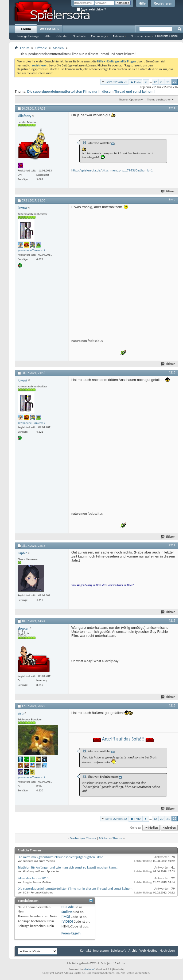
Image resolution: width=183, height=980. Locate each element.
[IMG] (66, 917)
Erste (136, 82)
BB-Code (68, 907)
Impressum (101, 950)
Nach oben (169, 828)
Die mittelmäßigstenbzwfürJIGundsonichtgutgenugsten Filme (61, 857)
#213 (172, 372)
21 (168, 82)
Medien (58, 48)
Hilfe (142, 3)
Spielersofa (119, 950)
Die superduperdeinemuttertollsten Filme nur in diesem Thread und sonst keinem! (91, 91)
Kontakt (86, 950)
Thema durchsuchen (159, 100)
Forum (26, 29)
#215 (172, 620)
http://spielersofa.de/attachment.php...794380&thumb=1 (112, 170)
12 (155, 82)
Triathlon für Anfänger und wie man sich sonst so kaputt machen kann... (68, 867)
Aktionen (118, 36)
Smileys (67, 912)
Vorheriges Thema (83, 838)
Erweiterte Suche (166, 36)
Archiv (133, 950)
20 (161, 82)
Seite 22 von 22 (116, 82)
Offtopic (41, 48)
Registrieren (163, 3)
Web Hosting (148, 950)
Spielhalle (79, 36)
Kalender (62, 36)
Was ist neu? (50, 29)
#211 (172, 108)
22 (175, 82)
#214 (172, 545)
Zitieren (168, 191)
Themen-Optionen (130, 100)
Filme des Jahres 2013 (33, 878)
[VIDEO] (67, 921)
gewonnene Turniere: (31, 250)
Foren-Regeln (71, 933)
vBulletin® (89, 969)
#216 (172, 705)
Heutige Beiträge (28, 36)
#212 (172, 200)
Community (99, 36)
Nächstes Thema (110, 838)
